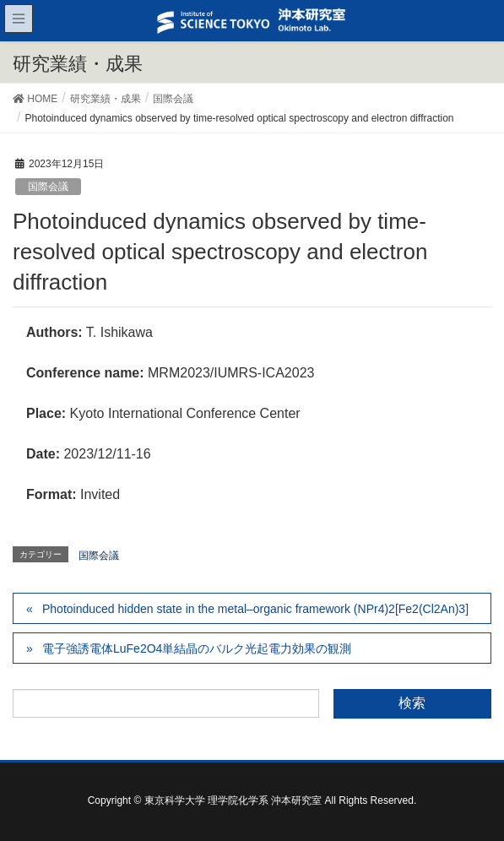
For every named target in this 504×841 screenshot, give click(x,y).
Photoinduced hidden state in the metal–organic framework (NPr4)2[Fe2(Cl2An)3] (255, 609)
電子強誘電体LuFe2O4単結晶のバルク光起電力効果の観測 (197, 648)
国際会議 (48, 187)
